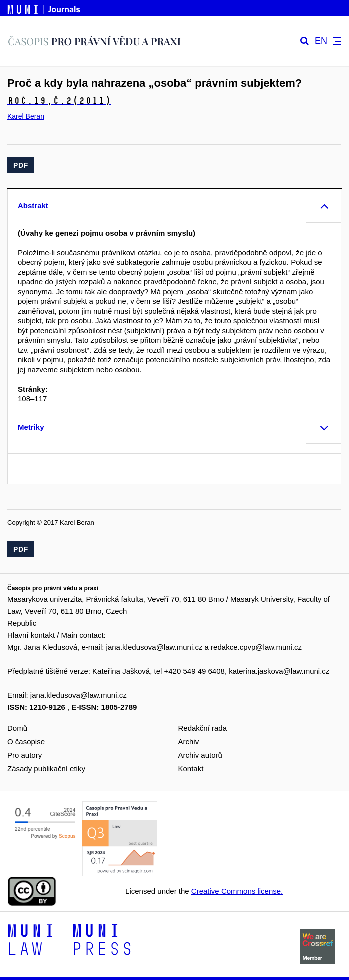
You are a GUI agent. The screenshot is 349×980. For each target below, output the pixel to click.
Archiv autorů (200, 755)
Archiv (189, 742)
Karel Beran (26, 116)
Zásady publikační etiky (46, 769)
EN (321, 41)
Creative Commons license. (237, 891)
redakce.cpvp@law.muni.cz (256, 647)
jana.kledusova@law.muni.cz (155, 647)
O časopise (26, 742)
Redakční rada (203, 728)
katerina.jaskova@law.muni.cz (279, 671)
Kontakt (191, 769)
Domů (17, 728)
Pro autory (25, 755)
